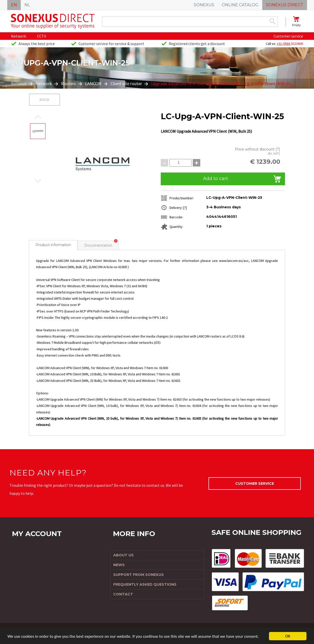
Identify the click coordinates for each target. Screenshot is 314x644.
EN (14, 5)
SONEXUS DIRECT (285, 5)
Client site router (126, 84)
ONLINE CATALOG (240, 5)
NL (27, 5)
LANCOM (93, 84)
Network (18, 36)
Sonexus (19, 84)
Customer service (288, 36)
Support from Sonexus (138, 575)
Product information (53, 245)
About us (123, 555)
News (119, 565)
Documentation (98, 245)
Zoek (272, 21)
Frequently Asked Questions (145, 584)
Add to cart (215, 179)
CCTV (41, 36)
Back (44, 100)
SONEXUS (204, 5)
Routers (68, 84)
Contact (123, 594)
